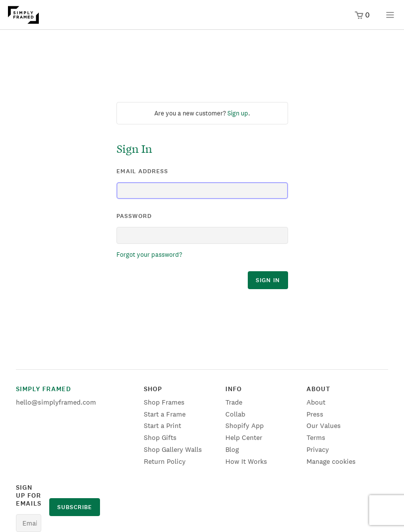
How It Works (246, 461)
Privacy (318, 449)
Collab (235, 414)
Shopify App (245, 426)
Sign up (238, 113)
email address (142, 171)
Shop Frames (164, 402)
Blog (232, 449)
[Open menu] (390, 18)
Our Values (324, 426)
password (134, 216)
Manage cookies (331, 461)
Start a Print (162, 426)
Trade (234, 402)
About (316, 402)
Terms (316, 437)
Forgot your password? (149, 255)
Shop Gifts (160, 437)
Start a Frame (165, 414)
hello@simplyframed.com (56, 402)
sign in (268, 280)
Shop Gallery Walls (173, 449)
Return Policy (165, 461)
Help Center (244, 437)
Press (315, 414)
